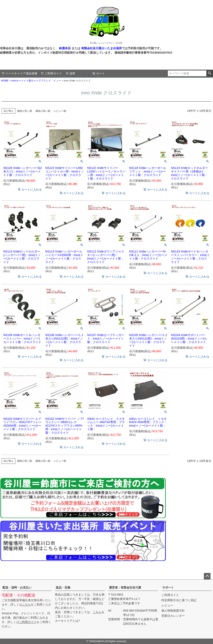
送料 (71, 73)
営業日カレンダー (173, 616)
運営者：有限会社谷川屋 (125, 587)
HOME (5, 81)
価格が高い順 (43, 111)
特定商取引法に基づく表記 (179, 600)
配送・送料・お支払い (17, 587)
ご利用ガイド (51, 73)
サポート (168, 587)
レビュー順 (60, 111)
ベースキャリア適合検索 (20, 73)
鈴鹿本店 (65, 48)
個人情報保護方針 (173, 611)
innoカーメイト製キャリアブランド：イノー (36, 81)
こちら (26, 605)
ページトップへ (207, 576)
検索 (210, 73)
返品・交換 (63, 587)
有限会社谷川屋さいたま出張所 (101, 48)
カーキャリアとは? (67, 621)
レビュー (167, 605)
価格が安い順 (25, 111)
